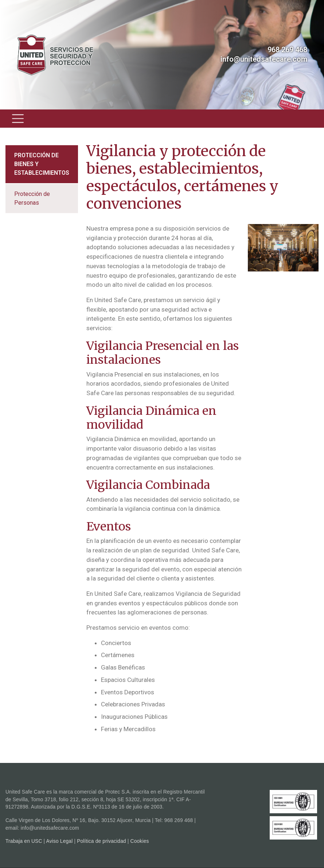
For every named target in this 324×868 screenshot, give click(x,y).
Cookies (140, 841)
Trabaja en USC (24, 841)
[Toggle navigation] (18, 119)
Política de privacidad (102, 841)
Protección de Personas (32, 198)
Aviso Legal (60, 841)
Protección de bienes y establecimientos (42, 164)
